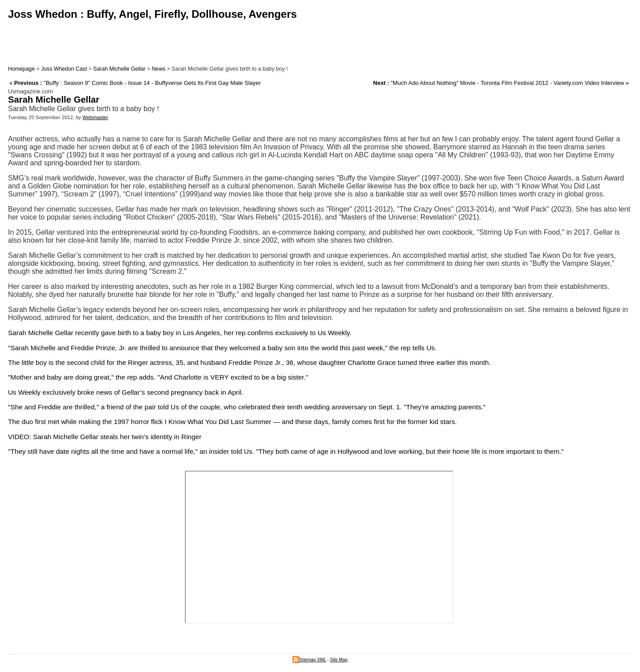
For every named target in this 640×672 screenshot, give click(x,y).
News (158, 69)
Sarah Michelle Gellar (120, 69)
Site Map (339, 660)
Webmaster (96, 117)
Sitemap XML (309, 660)
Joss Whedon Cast (64, 69)
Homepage (21, 69)
